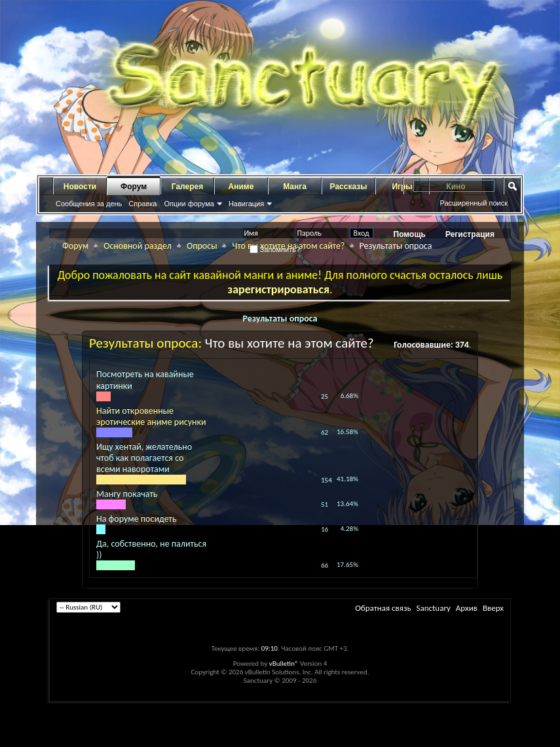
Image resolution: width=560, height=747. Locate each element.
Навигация (246, 204)
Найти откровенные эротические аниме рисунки (151, 416)
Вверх (493, 608)
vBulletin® (284, 664)
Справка (142, 204)
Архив (467, 608)
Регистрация (470, 234)
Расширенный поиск (474, 203)
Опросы (202, 246)
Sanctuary (433, 608)
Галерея (187, 187)
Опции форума (189, 204)
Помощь (410, 234)
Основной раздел (138, 246)
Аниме (241, 187)
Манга (295, 187)
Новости (80, 187)
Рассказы (349, 187)
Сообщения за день (89, 204)
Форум (134, 187)
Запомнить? (275, 249)
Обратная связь (383, 608)
